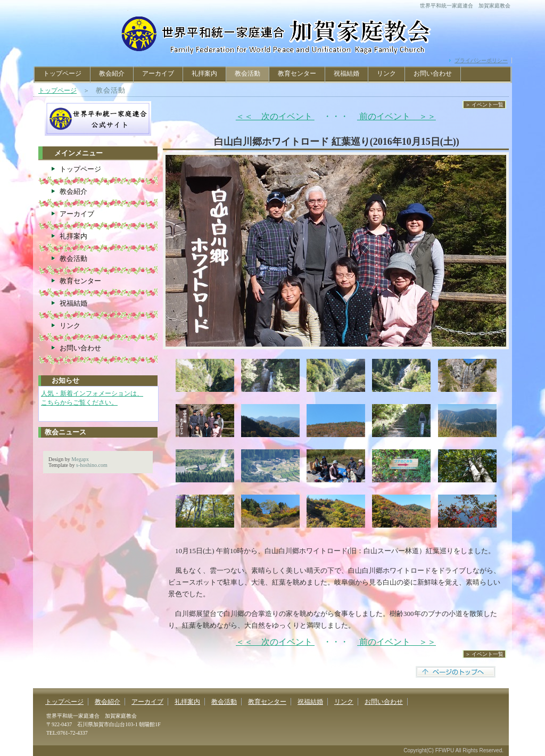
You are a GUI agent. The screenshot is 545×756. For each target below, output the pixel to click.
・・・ (336, 116)
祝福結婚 (346, 73)
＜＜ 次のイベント (275, 116)
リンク (386, 73)
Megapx (80, 459)
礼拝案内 (204, 73)
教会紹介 (112, 73)
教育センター (297, 73)
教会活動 (73, 258)
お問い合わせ (433, 73)
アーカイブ (158, 73)
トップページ (62, 73)
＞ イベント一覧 (485, 105)
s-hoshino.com (92, 465)
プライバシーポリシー (481, 60)
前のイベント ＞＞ (397, 116)
